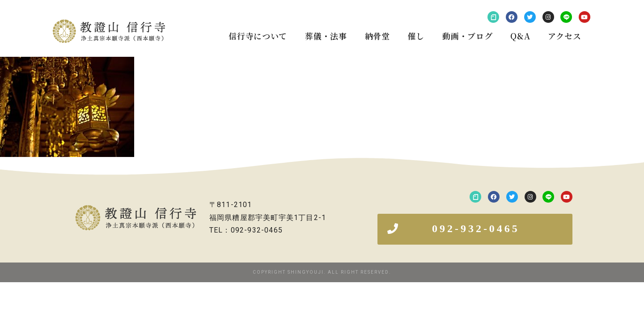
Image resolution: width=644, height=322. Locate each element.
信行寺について (258, 36)
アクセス (564, 36)
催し (416, 36)
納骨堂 (377, 36)
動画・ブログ (467, 36)
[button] (475, 229)
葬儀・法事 (326, 36)
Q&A (520, 36)
